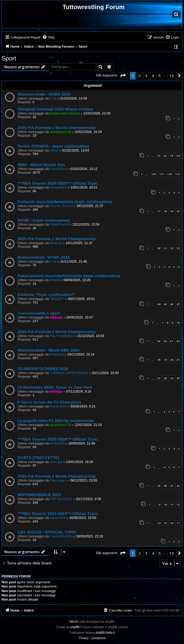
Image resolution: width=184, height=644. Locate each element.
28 (165, 378)
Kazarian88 (58, 406)
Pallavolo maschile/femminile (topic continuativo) (65, 202)
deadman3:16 (61, 132)
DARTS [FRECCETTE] (38, 458)
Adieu (54, 150)
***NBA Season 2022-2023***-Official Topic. (58, 514)
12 (178, 504)
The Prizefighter (62, 336)
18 (165, 211)
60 (165, 341)
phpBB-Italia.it (105, 633)
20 (178, 211)
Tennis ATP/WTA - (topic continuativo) (54, 146)
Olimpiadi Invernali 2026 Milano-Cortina (55, 109)
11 (172, 504)
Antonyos (57, 354)
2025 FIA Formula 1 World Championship (57, 239)
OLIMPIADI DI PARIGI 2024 (43, 369)
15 (165, 523)
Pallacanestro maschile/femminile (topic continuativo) (69, 276)
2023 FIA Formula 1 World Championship (57, 476)
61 (172, 341)
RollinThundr (59, 224)
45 (165, 304)
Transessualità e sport (39, 313)
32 (172, 248)
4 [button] (153, 76)
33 (178, 248)
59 (159, 341)
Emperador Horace (65, 113)
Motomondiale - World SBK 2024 (49, 350)
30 (159, 248)
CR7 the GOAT (61, 499)
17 (159, 211)
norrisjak (56, 462)
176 (153, 174)
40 (165, 486)
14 (159, 523)
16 (172, 523)
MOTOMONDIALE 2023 (39, 495)
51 (159, 156)
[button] (123, 76)
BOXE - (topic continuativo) (44, 220)
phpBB (75, 627)
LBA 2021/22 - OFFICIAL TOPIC (47, 532)
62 (178, 341)
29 (172, 378)
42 (178, 486)
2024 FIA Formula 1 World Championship (57, 332)
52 (165, 156)
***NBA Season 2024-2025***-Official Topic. (58, 183)
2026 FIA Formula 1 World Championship (57, 128)
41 (172, 486)
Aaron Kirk (58, 518)
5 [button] (160, 76)
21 (178, 360)
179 (177, 174)
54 (178, 156)
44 (159, 304)
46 (172, 304)
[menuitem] (48, 37)
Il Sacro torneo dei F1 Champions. (50, 402)
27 (159, 378)
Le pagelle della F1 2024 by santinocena (56, 421)
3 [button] (146, 76)
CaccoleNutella (61, 536)
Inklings (56, 317)
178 (169, 174)
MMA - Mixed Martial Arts (41, 165)
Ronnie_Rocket (61, 206)
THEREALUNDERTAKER (69, 373)
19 (172, 211)
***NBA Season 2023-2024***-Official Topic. (58, 439)
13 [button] (172, 76)
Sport (9, 58)
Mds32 (55, 280)
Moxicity (56, 243)
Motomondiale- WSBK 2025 (44, 257)
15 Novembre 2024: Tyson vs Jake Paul (55, 387)
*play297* (57, 299)
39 (159, 486)
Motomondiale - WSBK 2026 (44, 94)
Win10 (74, 622)
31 (165, 248)
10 (178, 323)
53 (172, 156)
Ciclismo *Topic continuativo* (46, 295)
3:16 (53, 98)
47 (178, 304)
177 (161, 174)
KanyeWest (58, 169)
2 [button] (139, 76)
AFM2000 (57, 443)
